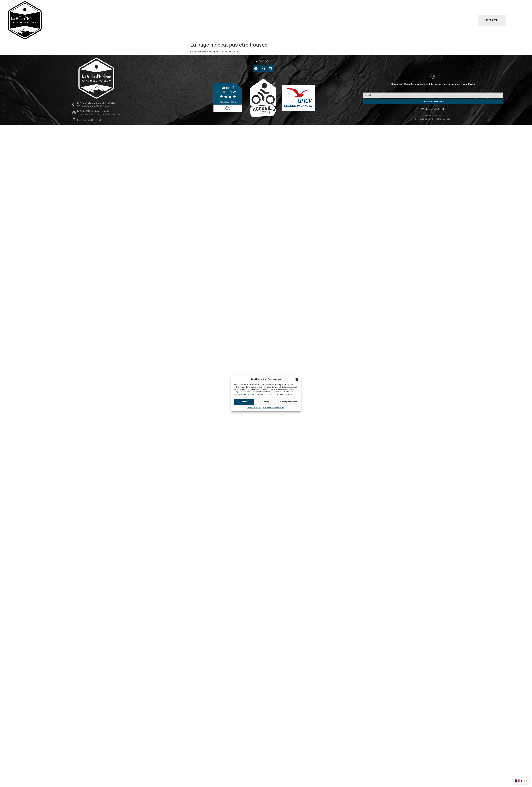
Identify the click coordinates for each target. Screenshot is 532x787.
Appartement (231, 20)
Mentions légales (433, 116)
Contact (310, 20)
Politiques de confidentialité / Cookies (433, 119)
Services (257, 20)
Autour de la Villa (291, 20)
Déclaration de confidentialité (273, 408)
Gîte (246, 20)
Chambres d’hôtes (208, 20)
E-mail (366, 91)
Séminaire (272, 20)
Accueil (188, 20)
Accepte (244, 402)
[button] (297, 379)
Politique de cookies (254, 408)
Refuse (266, 402)
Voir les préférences (288, 402)
